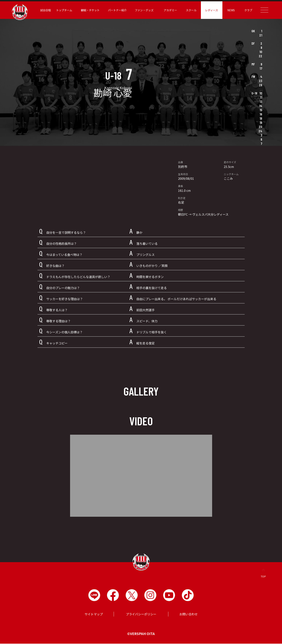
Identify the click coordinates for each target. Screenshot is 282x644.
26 (261, 85)
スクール (189, 10)
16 (261, 114)
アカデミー (168, 10)
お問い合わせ (189, 614)
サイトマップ (94, 614)
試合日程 (43, 10)
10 (261, 52)
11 (261, 97)
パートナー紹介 (115, 10)
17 (261, 68)
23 (261, 81)
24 (260, 131)
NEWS (229, 10)
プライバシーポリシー (141, 614)
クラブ (246, 10)
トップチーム (62, 10)
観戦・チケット (88, 10)
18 (261, 118)
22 (260, 56)
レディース (210, 10)
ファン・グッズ (142, 10)
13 (261, 102)
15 (261, 110)
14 (261, 106)
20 (260, 127)
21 (261, 35)
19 (261, 123)
